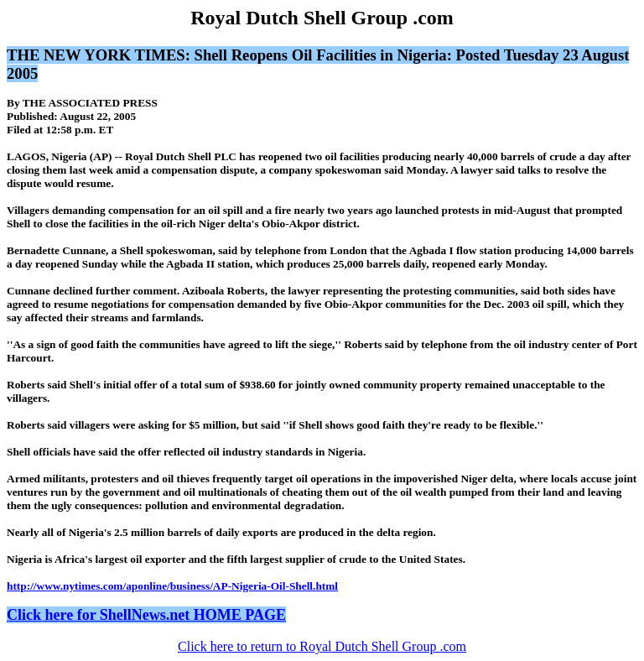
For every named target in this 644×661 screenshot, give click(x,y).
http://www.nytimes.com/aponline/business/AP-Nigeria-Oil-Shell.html (172, 586)
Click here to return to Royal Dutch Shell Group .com (322, 646)
